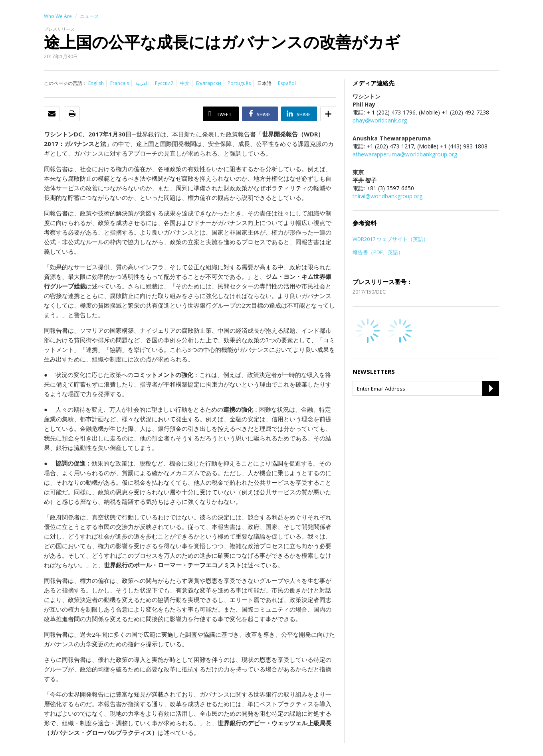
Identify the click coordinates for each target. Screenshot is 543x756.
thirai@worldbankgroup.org (387, 196)
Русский (164, 83)
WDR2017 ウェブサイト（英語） (390, 239)
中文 (185, 83)
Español (287, 83)
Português (239, 83)
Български (209, 83)
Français (120, 83)
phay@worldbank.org (380, 120)
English (96, 83)
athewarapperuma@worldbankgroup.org (405, 154)
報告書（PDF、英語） (378, 252)
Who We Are (58, 16)
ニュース (89, 16)
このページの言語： (65, 83)
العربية (142, 83)
